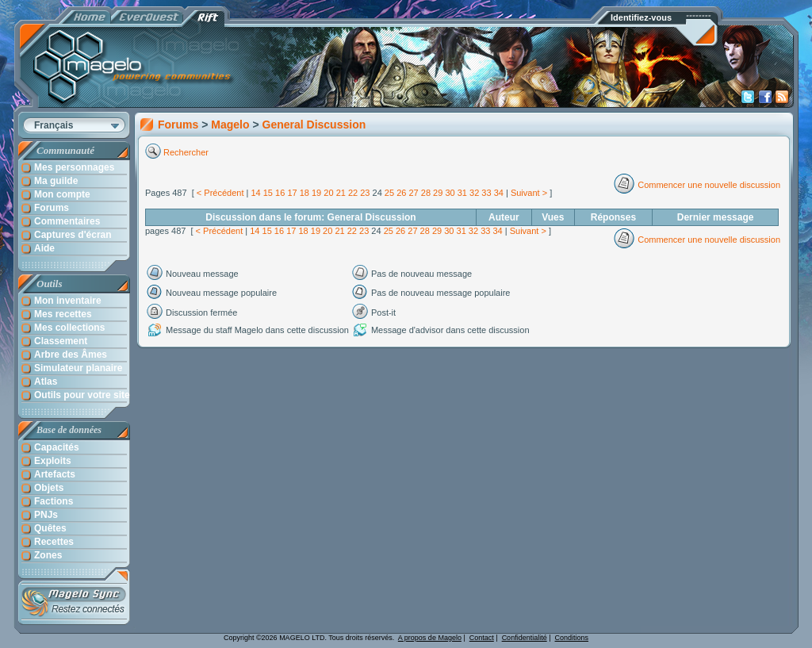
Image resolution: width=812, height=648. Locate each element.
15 (268, 193)
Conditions (572, 638)
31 (462, 193)
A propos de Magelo (430, 638)
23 (365, 193)
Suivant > (529, 193)
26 (401, 193)
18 (304, 193)
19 (316, 193)
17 (292, 193)
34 (499, 193)
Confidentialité (525, 638)
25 (389, 193)
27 (413, 193)
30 (450, 193)
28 (426, 193)
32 (474, 193)
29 (438, 193)
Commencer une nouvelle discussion (709, 185)
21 (341, 193)
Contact (482, 638)
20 (328, 193)
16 (280, 193)
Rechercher (187, 152)
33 (486, 193)
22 (353, 193)
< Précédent (220, 193)
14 (255, 193)
